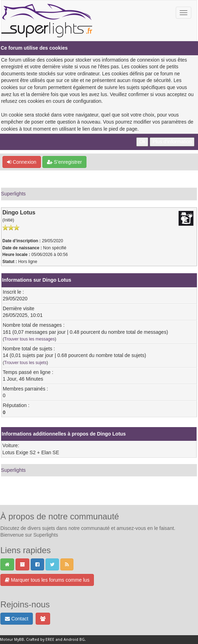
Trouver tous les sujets (25, 363)
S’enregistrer (64, 162)
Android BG (74, 640)
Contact (17, 619)
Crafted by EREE (40, 640)
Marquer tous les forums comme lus (47, 580)
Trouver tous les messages (29, 339)
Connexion (22, 162)
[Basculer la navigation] (184, 13)
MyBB (19, 640)
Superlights (13, 194)
